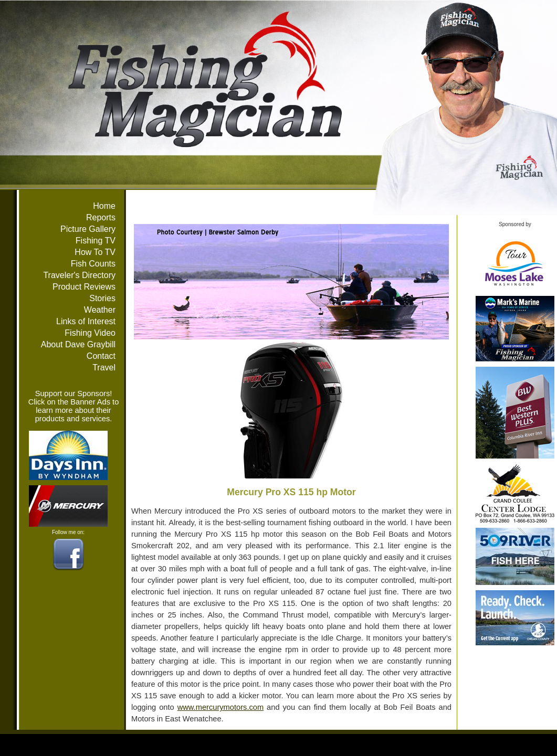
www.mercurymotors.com (221, 707)
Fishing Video (90, 333)
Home (104, 206)
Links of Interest (86, 321)
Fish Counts (93, 264)
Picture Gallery (88, 229)
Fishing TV (96, 241)
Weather (100, 310)
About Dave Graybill (78, 344)
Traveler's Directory (79, 275)
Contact (101, 356)
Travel (104, 368)
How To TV (95, 252)
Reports (101, 217)
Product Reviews (84, 287)
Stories (102, 298)
